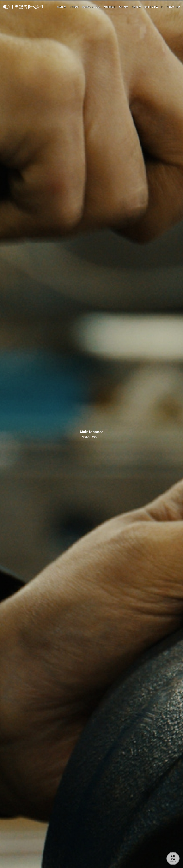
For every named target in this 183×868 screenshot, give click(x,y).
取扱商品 (124, 7)
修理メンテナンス (91, 7)
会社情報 (74, 7)
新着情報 (61, 7)
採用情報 (136, 7)
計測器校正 (110, 7)
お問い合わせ (173, 7)
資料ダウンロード (154, 7)
